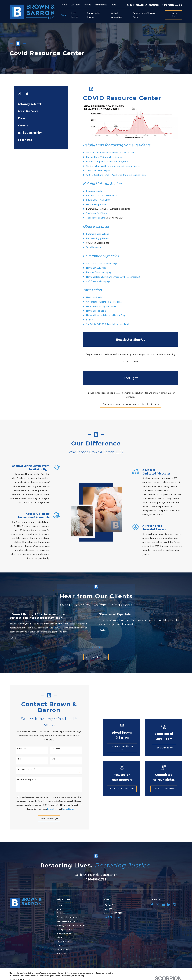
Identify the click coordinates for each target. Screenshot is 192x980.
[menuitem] (41, 104)
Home (64, 5)
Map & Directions (112, 917)
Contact (60, 945)
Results (87, 5)
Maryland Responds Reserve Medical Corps (106, 315)
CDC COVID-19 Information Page (102, 263)
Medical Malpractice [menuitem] (116, 15)
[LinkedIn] (169, 905)
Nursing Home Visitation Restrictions (104, 157)
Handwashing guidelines (98, 238)
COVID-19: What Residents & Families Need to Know (110, 153)
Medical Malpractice (66, 921)
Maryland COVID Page (96, 268)
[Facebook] (152, 905)
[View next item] (99, 647)
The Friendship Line (96, 218)
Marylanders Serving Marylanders (102, 306)
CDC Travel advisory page (98, 281)
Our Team (75, 5)
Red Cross (91, 320)
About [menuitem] (64, 15)
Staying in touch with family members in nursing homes (113, 166)
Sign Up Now (131, 362)
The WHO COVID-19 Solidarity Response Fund (107, 324)
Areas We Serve (64, 933)
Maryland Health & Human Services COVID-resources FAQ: (113, 277)
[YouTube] (163, 905)
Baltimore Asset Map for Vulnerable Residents (131, 404)
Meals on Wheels (94, 297)
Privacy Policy (63, 953)
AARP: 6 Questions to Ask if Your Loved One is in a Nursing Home (116, 175)
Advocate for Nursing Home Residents (104, 302)
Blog (114, 5)
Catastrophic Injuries (67, 917)
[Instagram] (174, 905)
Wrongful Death (64, 929)
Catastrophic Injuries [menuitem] (94, 15)
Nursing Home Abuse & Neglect (71, 925)
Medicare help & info (96, 204)
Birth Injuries (63, 913)
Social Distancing (94, 247)
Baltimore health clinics (98, 234)
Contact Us (174, 15)
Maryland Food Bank (96, 311)
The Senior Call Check (96, 213)
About (59, 909)
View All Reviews (96, 657)
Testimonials (101, 5)
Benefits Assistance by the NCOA (102, 196)
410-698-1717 (172, 5)
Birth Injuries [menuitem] (75, 15)
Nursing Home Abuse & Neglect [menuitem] (144, 15)
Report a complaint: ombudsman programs (107, 161)
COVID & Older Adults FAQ (98, 200)
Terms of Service (65, 949)
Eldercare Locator (95, 191)
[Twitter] (158, 905)
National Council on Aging (99, 272)
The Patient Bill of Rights (98, 170)
